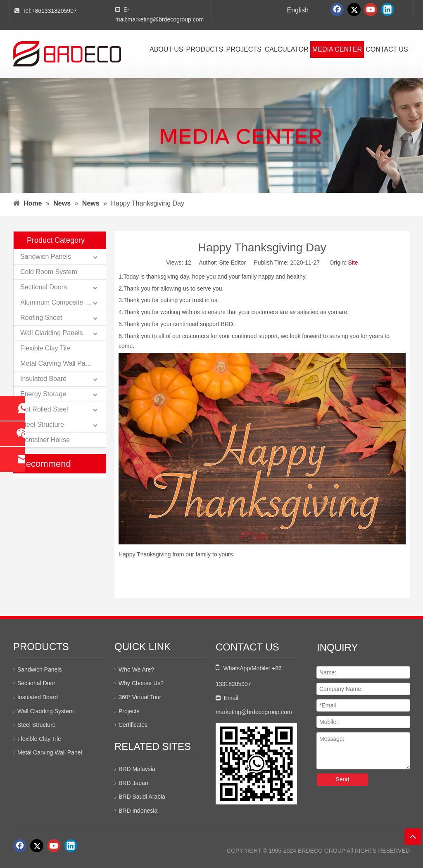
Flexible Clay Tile (45, 348)
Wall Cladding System (45, 711)
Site (353, 263)
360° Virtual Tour (140, 697)
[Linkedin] (387, 9)
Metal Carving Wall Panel (57, 363)
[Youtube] (371, 9)
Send (343, 779)
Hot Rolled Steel (44, 409)
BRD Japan (133, 783)
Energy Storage (43, 394)
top (413, 837)
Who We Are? (136, 669)
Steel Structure (42, 425)
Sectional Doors (44, 287)
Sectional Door (36, 683)
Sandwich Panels (46, 257)
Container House (45, 440)
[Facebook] (337, 9)
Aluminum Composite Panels (63, 302)
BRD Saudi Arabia (142, 797)
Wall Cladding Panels (51, 333)
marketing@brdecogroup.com (166, 19)
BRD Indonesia (138, 811)
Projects (129, 711)
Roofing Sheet (41, 318)
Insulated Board (43, 379)
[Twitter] (354, 9)
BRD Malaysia (137, 769)
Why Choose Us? (141, 683)
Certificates (133, 725)
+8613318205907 (54, 11)
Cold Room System (49, 272)
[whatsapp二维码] (256, 764)
